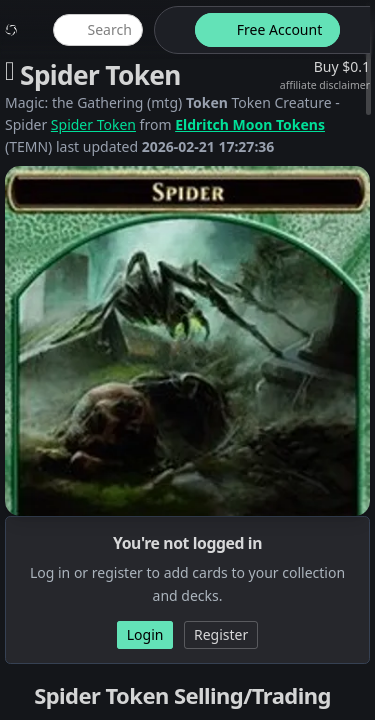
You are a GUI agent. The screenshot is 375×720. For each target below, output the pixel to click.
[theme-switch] (171, 30)
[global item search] (98, 30)
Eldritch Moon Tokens (250, 124)
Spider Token (93, 124)
